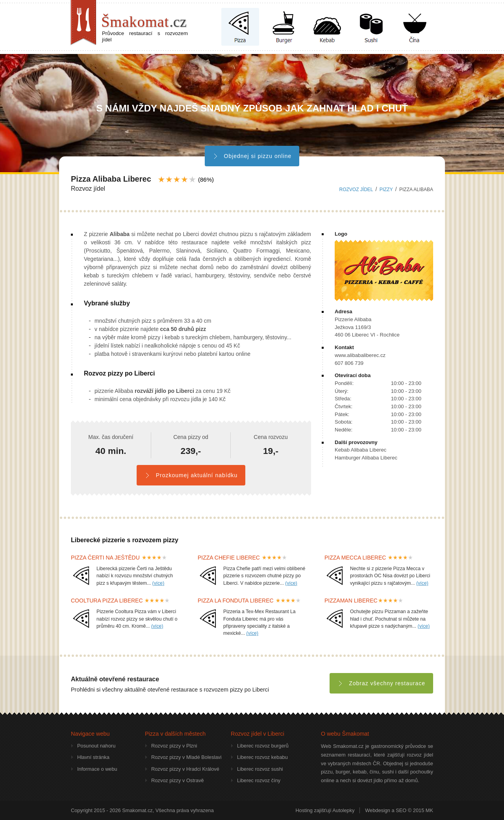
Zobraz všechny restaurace (381, 683)
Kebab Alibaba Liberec (360, 450)
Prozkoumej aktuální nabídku (191, 475)
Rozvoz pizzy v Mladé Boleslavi (186, 757)
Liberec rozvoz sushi (260, 769)
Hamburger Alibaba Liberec (366, 458)
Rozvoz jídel (356, 190)
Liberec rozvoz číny (259, 780)
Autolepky (343, 810)
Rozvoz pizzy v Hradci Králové (185, 769)
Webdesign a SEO (386, 810)
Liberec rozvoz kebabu (262, 757)
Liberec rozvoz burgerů (263, 746)
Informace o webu (97, 769)
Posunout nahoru (96, 746)
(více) (158, 583)
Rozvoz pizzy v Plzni (174, 746)
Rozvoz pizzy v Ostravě (178, 780)
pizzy (386, 190)
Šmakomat (144, 22)
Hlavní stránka (93, 757)
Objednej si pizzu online (252, 156)
